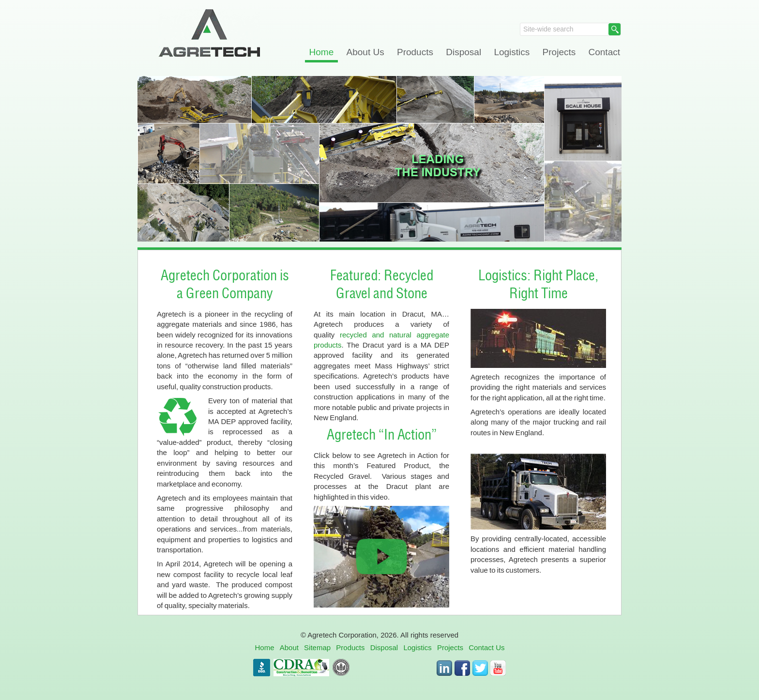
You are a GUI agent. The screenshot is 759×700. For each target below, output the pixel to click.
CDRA (301, 668)
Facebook (462, 668)
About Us (365, 52)
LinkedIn (444, 668)
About (289, 647)
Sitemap (317, 647)
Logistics (512, 52)
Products (415, 52)
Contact (604, 52)
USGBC (341, 668)
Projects (559, 52)
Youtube (498, 668)
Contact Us (486, 647)
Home (322, 52)
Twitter (480, 668)
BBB (262, 668)
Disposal (463, 52)
